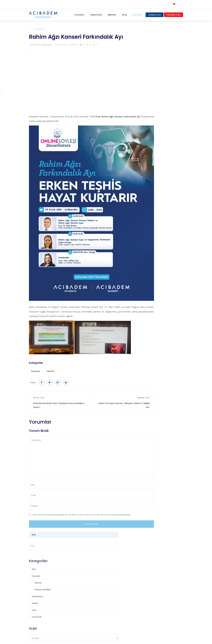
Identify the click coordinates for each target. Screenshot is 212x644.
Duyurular (39, 29)
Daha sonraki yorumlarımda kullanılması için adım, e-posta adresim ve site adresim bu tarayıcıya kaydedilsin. (82, 486)
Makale (144, 101)
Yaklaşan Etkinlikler (152, 87)
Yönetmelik (146, 114)
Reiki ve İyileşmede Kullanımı (101, 535)
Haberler (50, 343)
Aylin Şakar (46, 45)
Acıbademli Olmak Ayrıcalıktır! (155, 535)
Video (143, 108)
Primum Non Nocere (42, 535)
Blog (143, 67)
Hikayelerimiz (147, 94)
